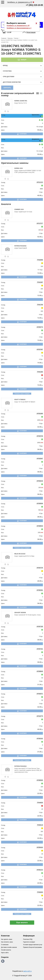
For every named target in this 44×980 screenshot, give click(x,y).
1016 (21, 168)
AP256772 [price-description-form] (40, 327)
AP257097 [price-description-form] (40, 349)
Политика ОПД (28, 939)
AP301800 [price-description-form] (40, 414)
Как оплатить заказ (7, 942)
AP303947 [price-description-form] (40, 459)
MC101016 (22, 554)
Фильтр (24, 60)
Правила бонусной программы (33, 947)
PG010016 (23, 766)
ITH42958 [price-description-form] (40, 260)
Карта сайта (5, 953)
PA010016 (23, 246)
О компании (5, 945)
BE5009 (23, 613)
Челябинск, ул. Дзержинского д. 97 (18, 26)
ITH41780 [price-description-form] (40, 305)
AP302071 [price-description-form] (40, 694)
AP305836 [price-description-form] (40, 503)
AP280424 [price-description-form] (40, 847)
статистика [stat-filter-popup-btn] (7, 71)
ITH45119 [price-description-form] (40, 825)
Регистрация (31, 32)
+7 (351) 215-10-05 (34, 5)
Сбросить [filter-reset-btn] (7, 88)
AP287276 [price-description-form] (40, 568)
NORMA (17, 101)
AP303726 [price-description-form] (40, 436)
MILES (17, 554)
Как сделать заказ (7, 939)
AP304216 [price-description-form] (40, 481)
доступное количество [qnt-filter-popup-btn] (12, 82)
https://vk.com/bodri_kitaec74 (3, 961)
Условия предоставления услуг (33, 945)
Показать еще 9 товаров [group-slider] (22, 394)
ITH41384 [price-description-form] (40, 372)
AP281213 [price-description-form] (40, 870)
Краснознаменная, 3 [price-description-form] (36, 116)
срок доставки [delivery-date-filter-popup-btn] (9, 77)
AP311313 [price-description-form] (40, 182)
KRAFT (17, 400)
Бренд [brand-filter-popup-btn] (5, 66)
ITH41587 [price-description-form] (40, 282)
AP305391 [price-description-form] (40, 590)
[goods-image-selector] (7, 104)
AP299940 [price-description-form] (40, 671)
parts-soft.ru (27, 971)
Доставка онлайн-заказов (9, 947)
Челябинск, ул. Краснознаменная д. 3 (19, 28)
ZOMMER (18, 209)
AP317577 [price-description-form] (40, 223)
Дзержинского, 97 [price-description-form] (36, 140)
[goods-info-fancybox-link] (5, 111)
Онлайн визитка (6, 950)
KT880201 (22, 400)
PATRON (17, 246)
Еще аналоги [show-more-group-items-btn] (22, 923)
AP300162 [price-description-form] (40, 739)
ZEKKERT (18, 613)
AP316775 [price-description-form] (40, 716)
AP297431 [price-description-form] (40, 649)
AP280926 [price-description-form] (40, 780)
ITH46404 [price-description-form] (40, 892)
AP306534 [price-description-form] (40, 526)
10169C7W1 (23, 101)
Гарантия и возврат (29, 942)
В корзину (23, 134)
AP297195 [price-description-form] (40, 627)
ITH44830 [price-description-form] (40, 803)
